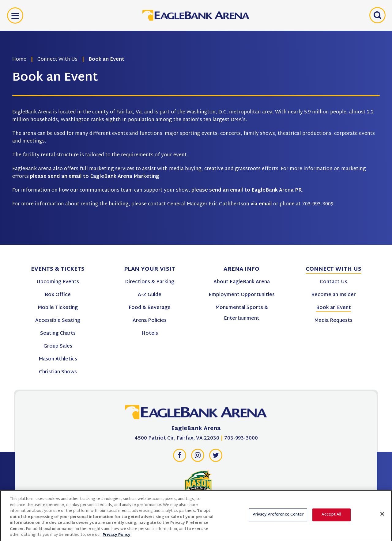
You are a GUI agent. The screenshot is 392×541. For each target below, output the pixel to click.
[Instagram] (198, 457)
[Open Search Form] (377, 15)
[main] (196, 122)
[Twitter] (216, 457)
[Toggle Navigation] (15, 15)
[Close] (382, 517)
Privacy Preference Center (278, 518)
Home (19, 60)
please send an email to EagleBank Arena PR (247, 190)
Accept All (331, 518)
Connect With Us (57, 60)
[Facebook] (179, 457)
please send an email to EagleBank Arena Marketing (95, 177)
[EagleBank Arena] (196, 414)
